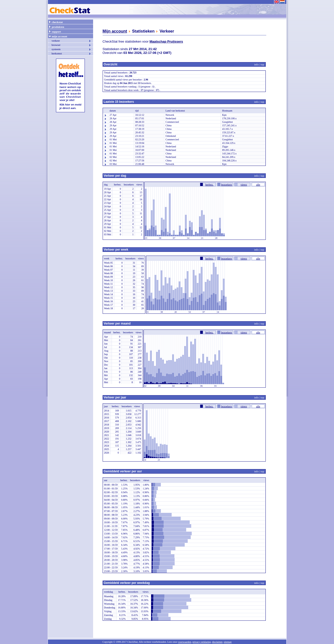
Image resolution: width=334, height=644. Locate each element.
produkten (56, 27)
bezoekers (227, 184)
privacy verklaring (202, 642)
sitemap (228, 642)
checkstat (56, 22)
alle (258, 184)
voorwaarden (184, 642)
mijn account (58, 36)
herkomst (72, 53)
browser (72, 45)
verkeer (72, 41)
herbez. (209, 184)
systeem (72, 49)
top (262, 64)
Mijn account (115, 31)
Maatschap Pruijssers (166, 41)
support (55, 31)
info (256, 64)
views (244, 184)
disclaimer (217, 642)
